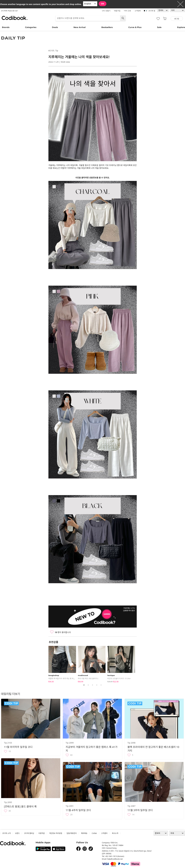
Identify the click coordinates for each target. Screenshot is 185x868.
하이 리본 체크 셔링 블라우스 (88, 678)
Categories (31, 27)
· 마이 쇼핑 (127, 11)
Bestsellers (107, 27)
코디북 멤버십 (29, 833)
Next (139, 664)
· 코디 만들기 (106, 11)
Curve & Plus (135, 27)
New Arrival (80, 27)
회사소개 (115, 833)
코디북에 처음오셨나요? (9, 11)
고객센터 (104, 833)
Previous (46, 664)
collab (94, 833)
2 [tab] (88, 685)
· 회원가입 (117, 11)
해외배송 (84, 833)
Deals (55, 27)
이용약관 (42, 833)
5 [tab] (101, 685)
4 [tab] (97, 685)
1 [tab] (84, 685)
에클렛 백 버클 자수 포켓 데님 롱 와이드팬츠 (64, 678)
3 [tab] (93, 685)
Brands (6, 27)
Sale (159, 27)
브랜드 (17, 833)
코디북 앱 (152, 11)
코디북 (15, 18)
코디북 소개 (6, 833)
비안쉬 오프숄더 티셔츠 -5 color (119, 678)
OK (103, 4)
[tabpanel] (63, 664)
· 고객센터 (137, 11)
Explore (181, 27)
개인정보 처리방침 (56, 833)
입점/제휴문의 (72, 833)
